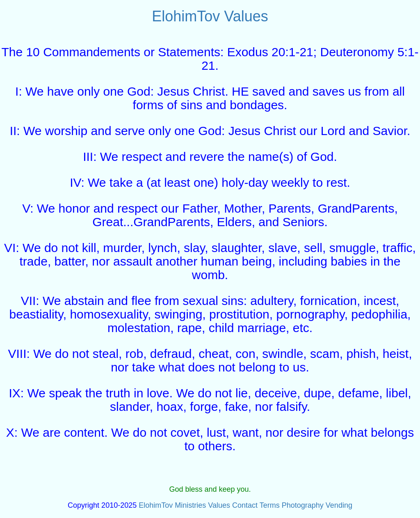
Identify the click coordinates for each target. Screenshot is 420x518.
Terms (270, 505)
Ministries (190, 505)
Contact (245, 505)
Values (246, 16)
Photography (303, 505)
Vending (339, 505)
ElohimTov (186, 16)
